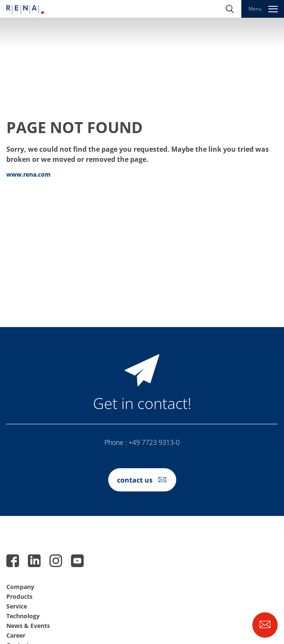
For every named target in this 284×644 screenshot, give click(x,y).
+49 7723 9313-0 (154, 442)
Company (20, 587)
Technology (23, 616)
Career (16, 635)
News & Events (28, 626)
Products (19, 596)
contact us (135, 480)
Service (17, 606)
